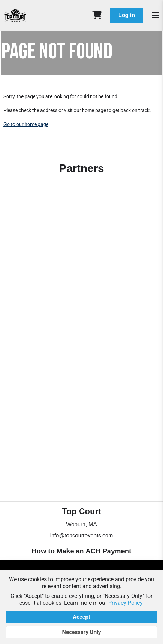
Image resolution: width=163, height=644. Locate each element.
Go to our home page (26, 124)
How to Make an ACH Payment (81, 551)
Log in (127, 15)
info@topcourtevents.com (82, 536)
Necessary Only (81, 632)
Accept (81, 617)
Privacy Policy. (126, 603)
